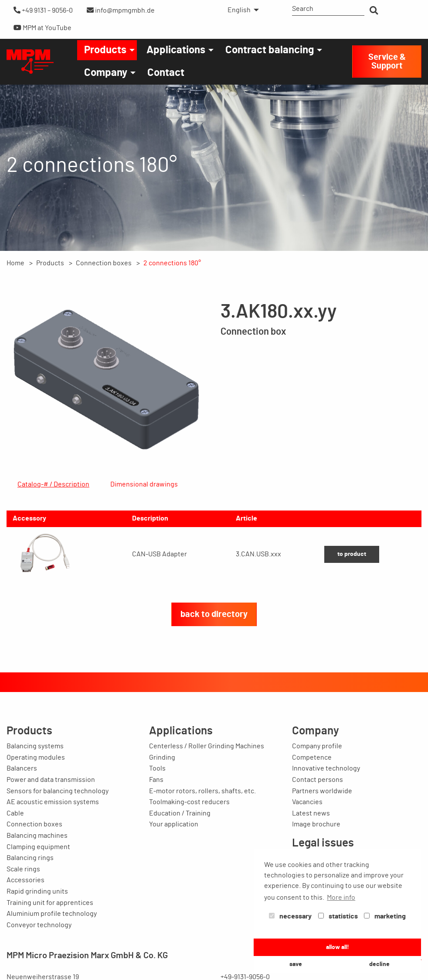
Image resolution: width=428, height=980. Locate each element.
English (239, 10)
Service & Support (387, 62)
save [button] (296, 964)
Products (105, 50)
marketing (385, 916)
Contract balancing (270, 50)
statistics (338, 916)
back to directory (214, 674)
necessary (290, 916)
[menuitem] (241, 10)
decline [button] (379, 964)
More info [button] (341, 898)
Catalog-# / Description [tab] (53, 484)
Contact (166, 73)
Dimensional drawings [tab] (144, 484)
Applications (176, 50)
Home (15, 263)
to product (352, 613)
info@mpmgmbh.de (121, 10)
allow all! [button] (338, 947)
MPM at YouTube (42, 28)
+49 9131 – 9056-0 (43, 10)
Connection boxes (104, 263)
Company (106, 73)
